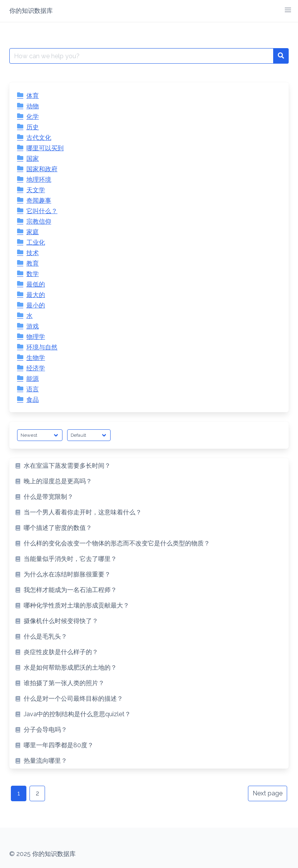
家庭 (33, 232)
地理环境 (39, 180)
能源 (33, 379)
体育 (33, 96)
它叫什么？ (42, 211)
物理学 (36, 337)
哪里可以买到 (45, 148)
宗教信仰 (39, 221)
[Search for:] (141, 56)
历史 (33, 127)
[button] (288, 10)
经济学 (36, 368)
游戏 (33, 326)
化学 (33, 117)
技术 (33, 253)
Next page (268, 793)
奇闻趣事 (39, 201)
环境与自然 (42, 347)
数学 (33, 274)
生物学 (36, 358)
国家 (33, 159)
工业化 (36, 242)
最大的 (36, 295)
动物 (33, 106)
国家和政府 (42, 169)
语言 (33, 389)
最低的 (36, 284)
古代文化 (39, 138)
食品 (33, 400)
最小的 (36, 305)
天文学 (36, 190)
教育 (33, 263)
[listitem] (149, 466)
